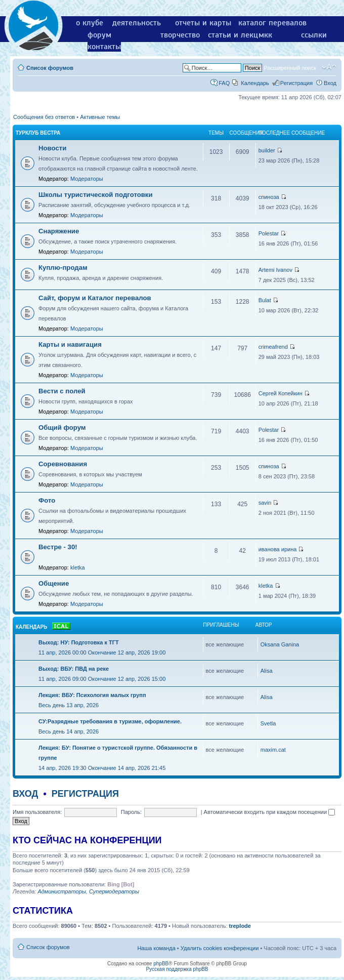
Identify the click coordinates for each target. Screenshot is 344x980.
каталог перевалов (272, 23)
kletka (78, 567)
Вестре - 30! (58, 547)
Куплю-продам (63, 268)
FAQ (224, 83)
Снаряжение (59, 231)
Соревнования (63, 464)
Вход (330, 83)
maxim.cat (273, 750)
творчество (180, 35)
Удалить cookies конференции (220, 948)
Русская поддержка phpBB (177, 969)
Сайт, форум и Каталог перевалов (95, 298)
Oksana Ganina (280, 644)
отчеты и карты (203, 23)
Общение (54, 583)
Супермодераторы (114, 891)
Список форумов (50, 68)
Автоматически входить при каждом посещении (270, 812)
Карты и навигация (70, 344)
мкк (265, 35)
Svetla (268, 723)
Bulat (265, 300)
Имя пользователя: (37, 812)
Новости (52, 148)
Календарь (255, 83)
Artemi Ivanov (275, 270)
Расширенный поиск (290, 68)
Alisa (267, 671)
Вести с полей (62, 391)
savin (265, 503)
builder (267, 150)
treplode (240, 926)
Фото (47, 500)
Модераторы (87, 179)
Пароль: (131, 812)
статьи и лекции (238, 35)
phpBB (161, 964)
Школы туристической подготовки (96, 195)
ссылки (314, 35)
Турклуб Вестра (38, 133)
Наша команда (156, 948)
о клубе (90, 23)
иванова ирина (278, 549)
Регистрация (296, 83)
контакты (104, 47)
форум (99, 35)
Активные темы (100, 117)
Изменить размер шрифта (329, 67)
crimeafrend (273, 347)
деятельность (137, 23)
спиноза (269, 197)
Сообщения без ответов (44, 117)
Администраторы (61, 891)
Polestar (269, 233)
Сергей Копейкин (281, 393)
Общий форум (62, 427)
